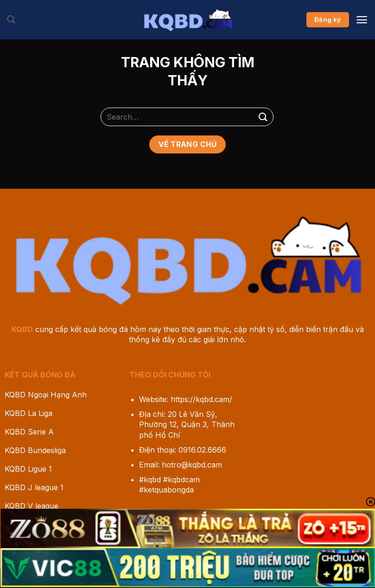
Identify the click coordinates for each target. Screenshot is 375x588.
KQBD (22, 329)
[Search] (11, 20)
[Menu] (362, 20)
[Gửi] (263, 117)
